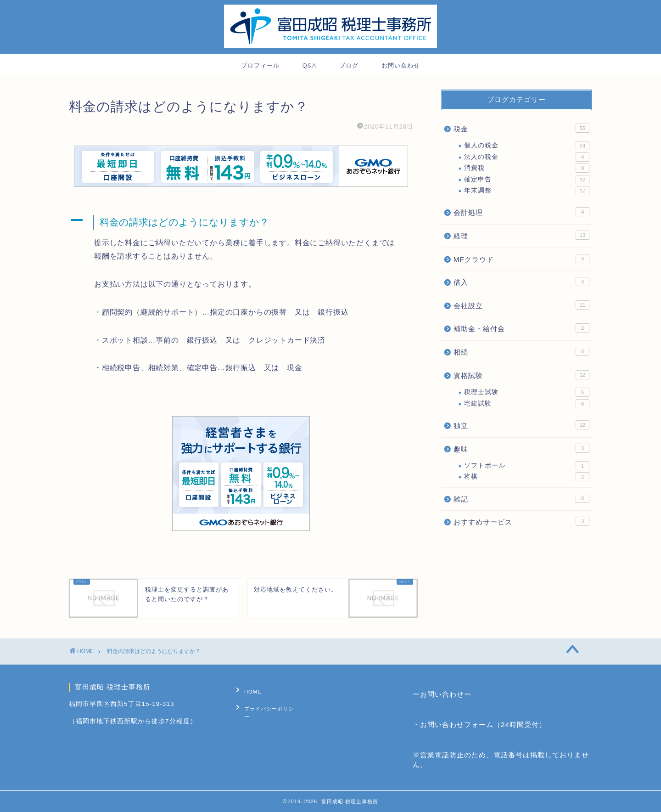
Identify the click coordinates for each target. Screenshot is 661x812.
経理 (521, 235)
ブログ (349, 65)
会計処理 (521, 212)
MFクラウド (521, 259)
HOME (249, 690)
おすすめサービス (521, 521)
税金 (521, 128)
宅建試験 (527, 404)
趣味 (521, 448)
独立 (521, 425)
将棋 (527, 477)
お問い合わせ (401, 65)
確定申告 (527, 180)
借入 (521, 282)
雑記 (521, 498)
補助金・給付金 (521, 328)
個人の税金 (527, 146)
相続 (521, 351)
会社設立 (521, 305)
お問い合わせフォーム (457, 725)
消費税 (527, 168)
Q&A (309, 65)
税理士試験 (527, 392)
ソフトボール (527, 466)
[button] (241, 223)
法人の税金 (527, 157)
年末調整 (527, 191)
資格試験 (521, 375)
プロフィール (260, 65)
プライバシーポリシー (268, 704)
